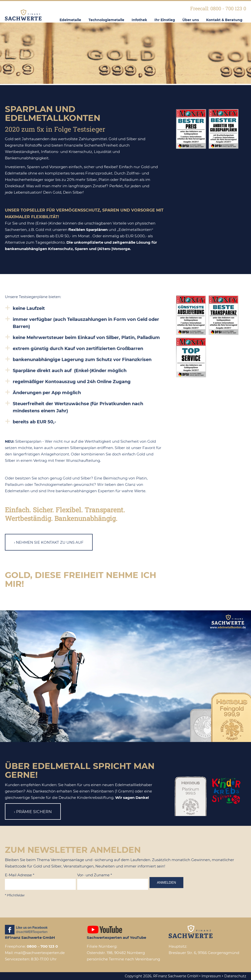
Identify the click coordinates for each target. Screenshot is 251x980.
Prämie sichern (34, 812)
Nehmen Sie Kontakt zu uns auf (50, 542)
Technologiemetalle (106, 20)
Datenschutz (235, 976)
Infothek (139, 20)
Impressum (211, 976)
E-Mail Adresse (20, 875)
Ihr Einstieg (165, 20)
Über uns (191, 20)
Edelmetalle (70, 20)
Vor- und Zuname (95, 875)
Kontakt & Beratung (224, 20)
